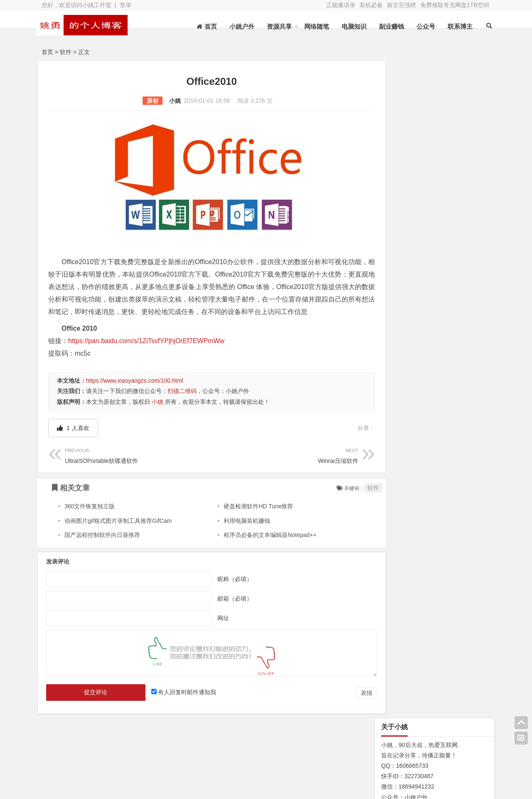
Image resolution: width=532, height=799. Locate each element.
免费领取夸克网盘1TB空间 (455, 5)
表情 (351, 705)
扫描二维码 (182, 403)
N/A (380, 411)
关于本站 (76, 761)
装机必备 (371, 5)
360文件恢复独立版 (90, 519)
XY (156, 788)
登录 (126, 5)
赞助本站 (208, 773)
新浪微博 (274, 761)
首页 (47, 52)
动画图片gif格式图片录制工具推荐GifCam (118, 533)
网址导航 (449, 759)
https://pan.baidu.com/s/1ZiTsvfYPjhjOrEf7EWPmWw (146, 353)
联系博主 (455, 26)
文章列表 (208, 761)
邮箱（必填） (227, 611)
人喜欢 (73, 440)
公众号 (421, 26)
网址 (215, 631)
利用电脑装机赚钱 (239, 533)
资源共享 (274, 26)
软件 (66, 52)
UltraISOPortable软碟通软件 (134, 467)
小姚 (167, 101)
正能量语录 (341, 5)
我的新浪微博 (449, 782)
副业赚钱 (387, 26)
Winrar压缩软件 (273, 467)
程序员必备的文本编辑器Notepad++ (262, 547)
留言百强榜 (401, 5)
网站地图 (76, 773)
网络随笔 (312, 26)
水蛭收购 (142, 761)
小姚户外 (237, 26)
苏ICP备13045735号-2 (199, 788)
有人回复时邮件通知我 (182, 705)
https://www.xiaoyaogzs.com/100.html (134, 393)
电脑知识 (349, 26)
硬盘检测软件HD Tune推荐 (251, 519)
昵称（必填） (227, 591)
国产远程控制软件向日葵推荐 (102, 547)
